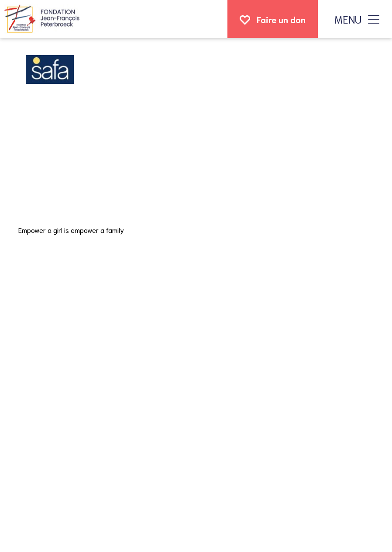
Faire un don (281, 19)
